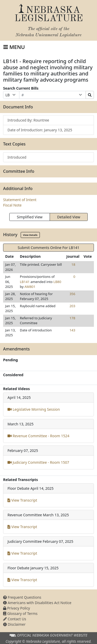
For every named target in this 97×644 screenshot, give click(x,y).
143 (72, 330)
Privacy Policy (17, 608)
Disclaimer (14, 624)
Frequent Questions (22, 597)
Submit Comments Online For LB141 (48, 248)
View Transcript (22, 500)
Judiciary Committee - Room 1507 (38, 462)
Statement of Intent (20, 200)
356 (72, 294)
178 (72, 318)
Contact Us (15, 619)
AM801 (30, 287)
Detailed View (69, 217)
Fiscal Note (12, 205)
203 (72, 306)
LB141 (25, 282)
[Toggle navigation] (14, 47)
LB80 (57, 282)
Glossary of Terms (20, 613)
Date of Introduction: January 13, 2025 (40, 130)
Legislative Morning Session (34, 409)
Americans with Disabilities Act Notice (37, 603)
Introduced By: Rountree (28, 120)
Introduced (17, 157)
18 (73, 264)
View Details (30, 235)
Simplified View (30, 217)
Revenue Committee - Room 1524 (38, 436)
